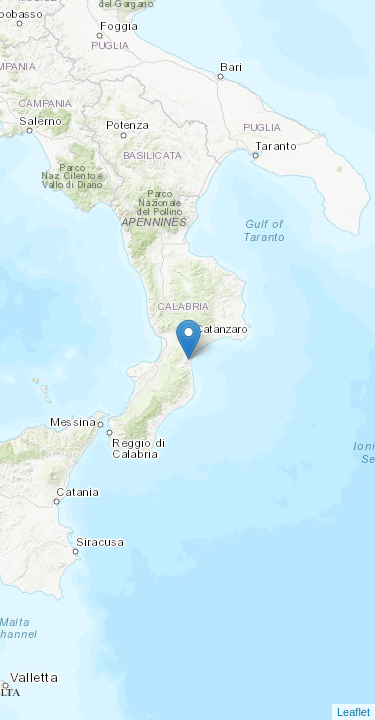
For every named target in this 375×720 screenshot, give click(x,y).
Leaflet (353, 712)
